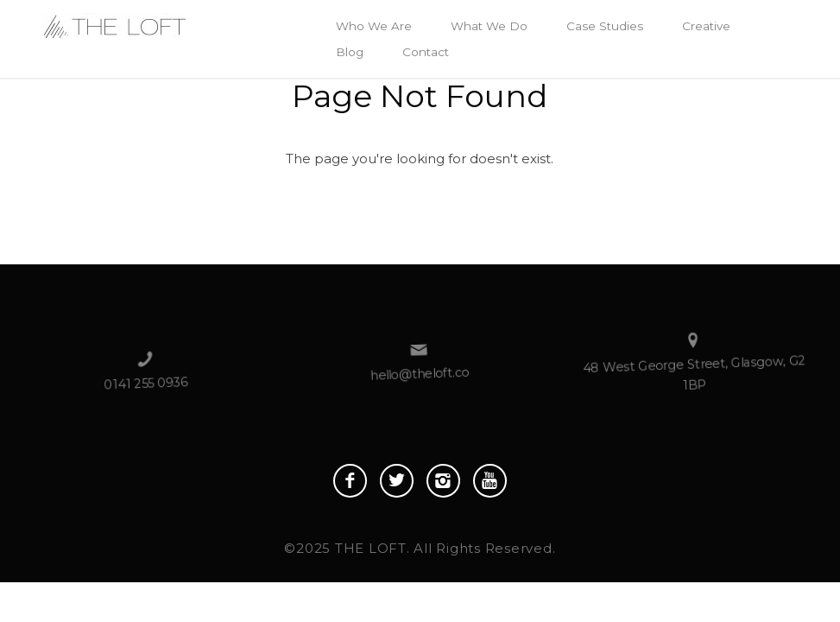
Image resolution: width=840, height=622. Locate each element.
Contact (426, 52)
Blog (350, 52)
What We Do (489, 26)
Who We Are (374, 26)
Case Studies (605, 26)
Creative (706, 26)
